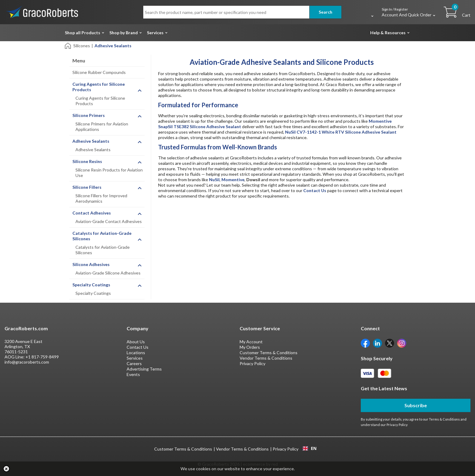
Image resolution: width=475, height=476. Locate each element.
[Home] (68, 45)
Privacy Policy (252, 363)
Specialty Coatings (91, 285)
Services (155, 33)
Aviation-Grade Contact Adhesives (109, 221)
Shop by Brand (124, 33)
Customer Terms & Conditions (269, 353)
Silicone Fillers (87, 187)
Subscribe (416, 405)
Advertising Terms (144, 369)
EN (310, 448)
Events (133, 374)
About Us (136, 342)
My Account (251, 342)
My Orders (250, 347)
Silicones (82, 46)
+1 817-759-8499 (42, 357)
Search (326, 12)
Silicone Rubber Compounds (99, 72)
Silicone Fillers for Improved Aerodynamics (101, 198)
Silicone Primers (89, 115)
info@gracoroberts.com (27, 362)
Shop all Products (83, 33)
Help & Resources (388, 33)
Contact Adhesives (92, 213)
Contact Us (138, 347)
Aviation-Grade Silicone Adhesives (108, 273)
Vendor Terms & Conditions (266, 358)
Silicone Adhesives (91, 264)
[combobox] (309, 448)
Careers (134, 363)
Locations (136, 353)
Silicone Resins (87, 161)
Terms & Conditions (444, 419)
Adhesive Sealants (91, 141)
